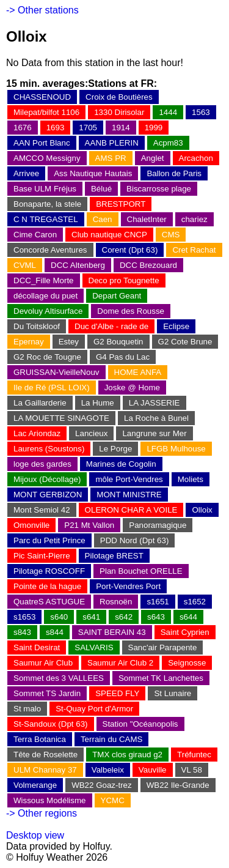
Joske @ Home (132, 388)
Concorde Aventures (50, 250)
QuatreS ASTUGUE (49, 602)
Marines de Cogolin (121, 464)
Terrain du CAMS (111, 739)
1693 (56, 128)
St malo (27, 709)
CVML (25, 265)
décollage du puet (45, 296)
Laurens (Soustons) (49, 449)
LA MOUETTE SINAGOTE (61, 418)
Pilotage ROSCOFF (49, 571)
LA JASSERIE (154, 403)
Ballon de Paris (174, 173)
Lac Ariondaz (37, 433)
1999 (154, 128)
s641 (91, 617)
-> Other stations (42, 10)
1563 (201, 112)
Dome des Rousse (131, 311)
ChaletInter (147, 219)
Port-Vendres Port (128, 586)
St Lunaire (173, 693)
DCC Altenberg (78, 265)
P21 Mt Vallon (89, 525)
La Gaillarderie (40, 403)
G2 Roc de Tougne (47, 357)
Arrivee (26, 173)
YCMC (113, 800)
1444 (168, 112)
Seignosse (187, 663)
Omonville (31, 525)
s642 (124, 617)
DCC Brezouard (148, 265)
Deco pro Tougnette (124, 280)
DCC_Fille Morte (44, 280)
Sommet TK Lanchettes (161, 678)
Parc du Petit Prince (49, 540)
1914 (121, 128)
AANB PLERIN (112, 143)
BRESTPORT (121, 204)
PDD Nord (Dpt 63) (135, 540)
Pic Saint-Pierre (42, 556)
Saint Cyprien (185, 632)
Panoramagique (158, 525)
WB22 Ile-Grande (178, 785)
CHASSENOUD (42, 97)
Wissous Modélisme (50, 800)
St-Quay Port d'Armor (94, 709)
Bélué (101, 189)
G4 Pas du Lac (123, 357)
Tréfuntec (194, 755)
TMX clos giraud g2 (127, 755)
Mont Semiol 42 (42, 510)
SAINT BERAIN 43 (112, 632)
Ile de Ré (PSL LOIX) (52, 388)
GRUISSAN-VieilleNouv (56, 372)
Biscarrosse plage (159, 189)
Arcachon (196, 158)
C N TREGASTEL (46, 219)
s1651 (158, 602)
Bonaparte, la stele (47, 204)
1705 (88, 128)
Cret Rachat (194, 250)
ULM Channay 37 (45, 770)
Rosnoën (116, 602)
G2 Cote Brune (185, 342)
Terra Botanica (40, 739)
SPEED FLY (117, 693)
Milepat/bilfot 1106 (46, 112)
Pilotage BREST (114, 556)
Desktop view (35, 835)
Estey (69, 342)
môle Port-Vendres (129, 479)
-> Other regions (42, 813)
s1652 (195, 602)
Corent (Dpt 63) (130, 250)
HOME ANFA (138, 372)
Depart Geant (117, 296)
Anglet (153, 158)
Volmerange (35, 785)
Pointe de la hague (47, 586)
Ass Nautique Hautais (93, 173)
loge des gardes (42, 464)
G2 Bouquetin (118, 342)
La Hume (98, 403)
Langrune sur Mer (154, 433)
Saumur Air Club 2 (120, 663)
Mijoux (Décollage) (47, 479)
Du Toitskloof (37, 326)
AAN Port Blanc (42, 143)
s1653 (24, 617)
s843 (22, 632)
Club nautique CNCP (109, 235)
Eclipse (176, 326)
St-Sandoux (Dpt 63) (51, 724)
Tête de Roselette (45, 755)
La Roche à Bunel (156, 418)
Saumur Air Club (43, 663)
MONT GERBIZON (48, 495)
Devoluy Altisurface (48, 311)
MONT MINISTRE (129, 495)
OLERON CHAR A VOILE (131, 510)
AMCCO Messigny (47, 158)
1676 (23, 128)
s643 (156, 617)
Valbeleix (108, 770)
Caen (103, 219)
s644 (188, 617)
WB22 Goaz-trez (102, 785)
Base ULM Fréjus (45, 189)
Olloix (202, 510)
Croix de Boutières (119, 97)
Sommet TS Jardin (47, 693)
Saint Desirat (37, 647)
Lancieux (91, 433)
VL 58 (192, 770)
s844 (55, 632)
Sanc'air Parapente (163, 647)
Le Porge (115, 449)
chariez (194, 219)
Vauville (153, 770)
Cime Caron (35, 235)
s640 (59, 617)
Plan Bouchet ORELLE (141, 571)
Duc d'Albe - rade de (111, 326)
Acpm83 (168, 143)
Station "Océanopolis (140, 724)
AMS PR (111, 158)
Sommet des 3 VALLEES (59, 678)
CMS (171, 235)
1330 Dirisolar (119, 112)
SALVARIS (94, 647)
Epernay (29, 342)
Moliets (191, 479)
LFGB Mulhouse (176, 449)
